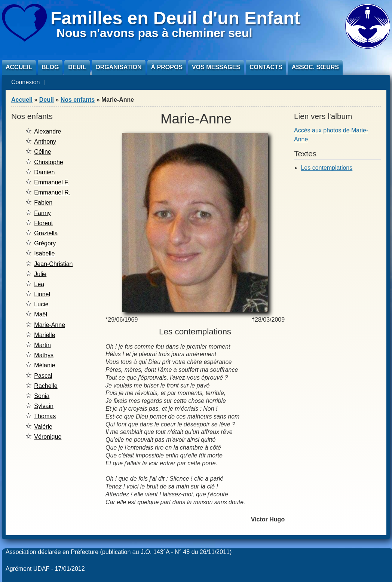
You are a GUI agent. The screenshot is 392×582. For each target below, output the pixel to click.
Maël (41, 314)
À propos (167, 67)
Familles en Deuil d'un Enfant (175, 18)
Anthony (45, 142)
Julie (40, 274)
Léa (39, 284)
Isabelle (44, 253)
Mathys (44, 355)
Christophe (48, 162)
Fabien (43, 203)
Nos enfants (78, 100)
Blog (50, 67)
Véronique (48, 437)
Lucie (41, 304)
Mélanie (45, 365)
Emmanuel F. (51, 182)
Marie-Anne (50, 325)
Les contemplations (327, 168)
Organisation (118, 67)
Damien (44, 172)
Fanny (42, 213)
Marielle (45, 335)
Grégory (45, 243)
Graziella (46, 233)
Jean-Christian (53, 264)
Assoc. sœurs (315, 67)
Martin (42, 345)
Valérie (43, 427)
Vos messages (216, 67)
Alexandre (48, 131)
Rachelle (46, 386)
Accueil (19, 67)
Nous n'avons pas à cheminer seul (154, 33)
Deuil (77, 67)
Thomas (45, 416)
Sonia (42, 396)
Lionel (42, 294)
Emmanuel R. (52, 192)
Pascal (43, 376)
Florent (43, 223)
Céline (42, 152)
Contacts (266, 67)
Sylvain (44, 406)
